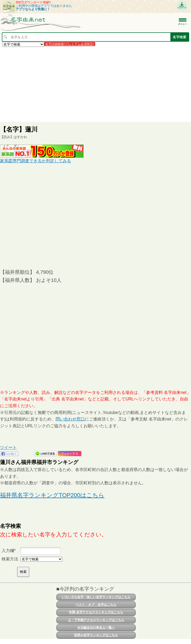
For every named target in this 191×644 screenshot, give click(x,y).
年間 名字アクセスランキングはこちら (96, 612)
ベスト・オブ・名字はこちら (96, 605)
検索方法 (10, 559)
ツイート (8, 447)
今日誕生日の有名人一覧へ (96, 628)
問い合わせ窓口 (70, 419)
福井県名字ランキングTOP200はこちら (52, 495)
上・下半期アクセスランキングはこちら (96, 620)
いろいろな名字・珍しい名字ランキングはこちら (96, 597)
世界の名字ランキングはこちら (96, 635)
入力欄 (8, 551)
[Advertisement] (95, 84)
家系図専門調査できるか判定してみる (35, 161)
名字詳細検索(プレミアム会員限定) (70, 44)
